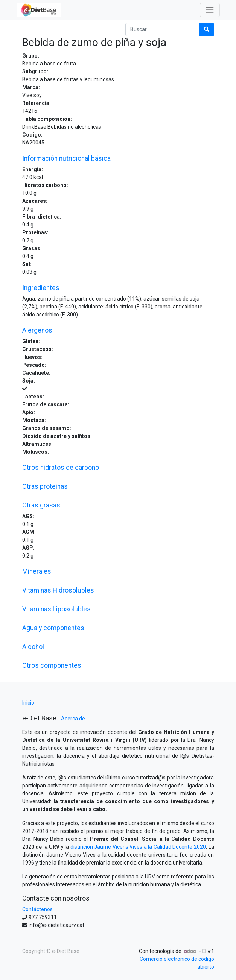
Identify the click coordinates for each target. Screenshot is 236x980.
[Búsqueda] (207, 30)
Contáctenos (37, 909)
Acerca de (73, 719)
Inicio (28, 703)
